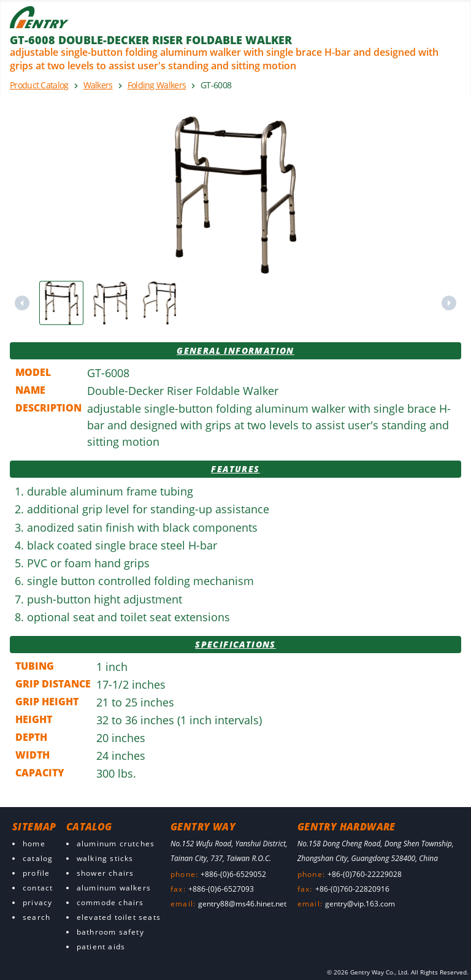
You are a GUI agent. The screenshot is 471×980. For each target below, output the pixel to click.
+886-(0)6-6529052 (233, 874)
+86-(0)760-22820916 (352, 889)
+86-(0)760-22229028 (365, 874)
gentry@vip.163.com (360, 904)
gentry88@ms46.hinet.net (242, 904)
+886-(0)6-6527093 (221, 889)
